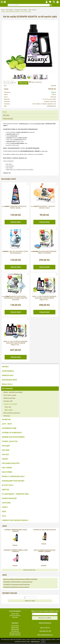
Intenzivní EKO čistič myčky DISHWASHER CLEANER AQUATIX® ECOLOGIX (16, 299)
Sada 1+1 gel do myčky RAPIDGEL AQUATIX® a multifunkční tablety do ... (44, 299)
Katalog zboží (15, 629)
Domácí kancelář (9, 500)
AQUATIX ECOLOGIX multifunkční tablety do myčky (44, 254)
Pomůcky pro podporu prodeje (15, 522)
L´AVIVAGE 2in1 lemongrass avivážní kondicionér (16, 586)
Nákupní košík (15, 630)
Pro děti (5, 456)
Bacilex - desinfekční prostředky (13, 394)
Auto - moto (7, 425)
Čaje (4, 517)
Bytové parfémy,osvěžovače (12, 414)
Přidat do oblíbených (36, 82)
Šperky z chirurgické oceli (13, 478)
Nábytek (5, 491)
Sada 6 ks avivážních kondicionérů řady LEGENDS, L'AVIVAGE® (44, 552)
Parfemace (7, 417)
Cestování (6, 504)
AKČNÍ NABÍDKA (8, 372)
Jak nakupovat (15, 632)
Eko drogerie (7, 390)
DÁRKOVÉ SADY (8, 377)
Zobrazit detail (16, 223)
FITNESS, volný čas (10, 443)
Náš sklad (15, 619)
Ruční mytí (8, 408)
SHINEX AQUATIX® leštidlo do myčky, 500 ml (16, 208)
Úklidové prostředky (9, 399)
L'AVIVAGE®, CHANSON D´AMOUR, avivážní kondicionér (16, 552)
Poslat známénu (8, 120)
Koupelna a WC (8, 402)
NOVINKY (5, 368)
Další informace (35, 642)
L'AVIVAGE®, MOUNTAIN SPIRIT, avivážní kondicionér (16, 532)
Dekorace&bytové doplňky (13, 482)
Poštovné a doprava (15, 617)
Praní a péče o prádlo (10, 396)
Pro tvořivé (7, 469)
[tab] (30, 112)
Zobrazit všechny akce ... (30, 571)
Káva (4, 513)
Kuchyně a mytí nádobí (10, 405)
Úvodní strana (15, 627)
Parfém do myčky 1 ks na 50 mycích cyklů (44, 208)
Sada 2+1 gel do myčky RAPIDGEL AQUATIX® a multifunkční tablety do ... (16, 344)
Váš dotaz (6, 117)
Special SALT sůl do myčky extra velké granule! (16, 254)
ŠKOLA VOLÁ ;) (7, 385)
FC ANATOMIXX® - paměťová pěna (15, 495)
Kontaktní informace (15, 636)
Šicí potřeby (7, 473)
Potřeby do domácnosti (12, 434)
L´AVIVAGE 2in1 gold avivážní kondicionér (44, 531)
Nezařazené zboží (9, 381)
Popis (5, 113)
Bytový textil (8, 487)
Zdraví (5, 508)
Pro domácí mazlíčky (11, 465)
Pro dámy (6, 447)
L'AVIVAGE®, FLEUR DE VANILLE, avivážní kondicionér (18, 583)
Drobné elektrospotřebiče (13, 438)
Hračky (5, 460)
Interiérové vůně (9, 430)
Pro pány (6, 451)
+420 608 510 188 (45, 632)
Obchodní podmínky (15, 634)
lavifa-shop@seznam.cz (45, 636)
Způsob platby (15, 615)
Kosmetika (6, 421)
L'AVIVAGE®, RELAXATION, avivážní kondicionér (16, 588)
